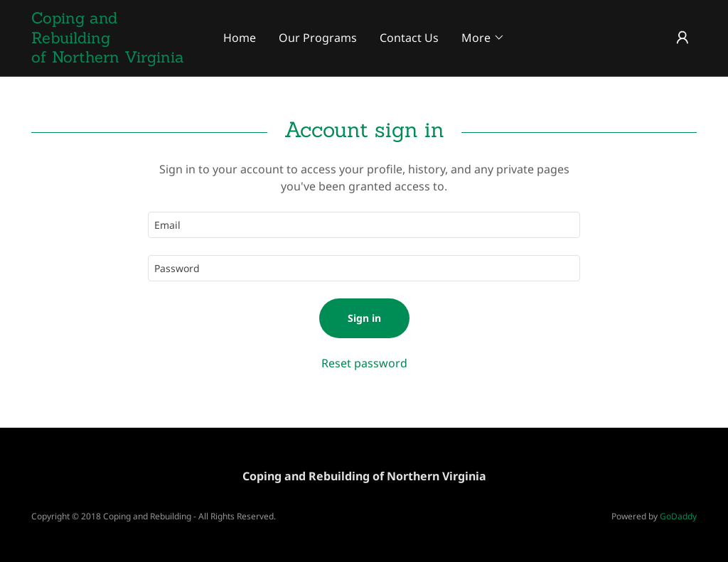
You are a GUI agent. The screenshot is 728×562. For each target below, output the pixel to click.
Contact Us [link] (409, 38)
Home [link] (240, 38)
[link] (114, 58)
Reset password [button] (364, 363)
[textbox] (364, 225)
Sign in (364, 318)
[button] (483, 38)
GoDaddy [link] (678, 516)
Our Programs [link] (318, 38)
